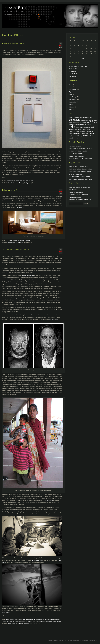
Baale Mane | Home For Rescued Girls (79, 187)
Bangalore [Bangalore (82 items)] (75, 120)
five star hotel (20, 207)
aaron (7, 619)
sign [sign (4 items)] (81, 136)
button (11, 181)
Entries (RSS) (66, 640)
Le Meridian (37, 619)
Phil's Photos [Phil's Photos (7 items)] (82, 131)
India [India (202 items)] (72, 126)
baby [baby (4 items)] (90, 118)
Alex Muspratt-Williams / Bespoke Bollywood (81, 169)
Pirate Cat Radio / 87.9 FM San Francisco (80, 159)
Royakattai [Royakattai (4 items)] (72, 136)
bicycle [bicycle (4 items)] (70, 122)
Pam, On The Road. (74, 74)
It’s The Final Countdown (75, 69)
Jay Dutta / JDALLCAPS (75, 174)
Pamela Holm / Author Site (76, 154)
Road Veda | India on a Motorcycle (78, 195)
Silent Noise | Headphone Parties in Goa (80, 200)
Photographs (28, 183)
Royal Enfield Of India (75, 197)
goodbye (15, 240)
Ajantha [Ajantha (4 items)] (75, 118)
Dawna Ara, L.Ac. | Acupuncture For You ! (80, 149)
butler (7, 181)
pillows (33, 181)
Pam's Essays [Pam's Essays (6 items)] (86, 129)
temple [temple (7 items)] (85, 136)
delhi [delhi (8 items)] (80, 122)
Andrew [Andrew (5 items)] (86, 118)
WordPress (58, 640)
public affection (32, 621)
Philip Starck (15, 621)
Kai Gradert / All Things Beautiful (78, 151)
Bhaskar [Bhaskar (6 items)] (95, 120)
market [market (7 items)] (92, 127)
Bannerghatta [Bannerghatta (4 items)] (85, 120)
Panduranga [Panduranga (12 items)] (73, 131)
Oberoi (28, 181)
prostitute (25, 621)
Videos (70, 110)
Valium (33, 315)
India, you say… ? (10, 190)
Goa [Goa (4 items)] (70, 124)
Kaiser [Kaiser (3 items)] (81, 127)
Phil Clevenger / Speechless (76, 156)
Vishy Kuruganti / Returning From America (80, 179)
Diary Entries (11, 183)
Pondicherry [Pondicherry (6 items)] (90, 131)
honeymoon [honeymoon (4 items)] (88, 124)
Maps (70, 92)
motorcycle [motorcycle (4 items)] (72, 129)
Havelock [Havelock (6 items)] (78, 124)
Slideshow (71, 107)
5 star (7, 240)
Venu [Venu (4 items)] (76, 138)
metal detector (50, 619)
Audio (70, 84)
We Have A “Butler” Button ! (14, 44)
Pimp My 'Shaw (73, 190)
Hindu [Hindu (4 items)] (83, 124)
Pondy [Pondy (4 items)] (70, 134)
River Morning (73, 76)
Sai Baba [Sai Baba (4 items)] (77, 136)
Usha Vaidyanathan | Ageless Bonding (79, 177)
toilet (38, 621)
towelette (43, 621)
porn (20, 621)
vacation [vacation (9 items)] (72, 138)
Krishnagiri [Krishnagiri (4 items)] (86, 127)
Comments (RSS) (76, 640)
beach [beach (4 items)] (90, 120)
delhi (21, 181)
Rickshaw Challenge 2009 (76, 192)
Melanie (44, 619)
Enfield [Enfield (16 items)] (93, 122)
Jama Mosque (49, 500)
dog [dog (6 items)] (83, 122)
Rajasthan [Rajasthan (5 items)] (85, 134)
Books (70, 87)
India (24, 181)
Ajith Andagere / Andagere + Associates (80, 167)
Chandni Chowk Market (27, 276)
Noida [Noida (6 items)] (80, 129)
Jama (27, 619)
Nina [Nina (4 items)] (76, 129)
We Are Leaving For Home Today (78, 66)
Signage (71, 105)
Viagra (27, 315)
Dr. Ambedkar (72, 71)
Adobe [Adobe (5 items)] (71, 118)
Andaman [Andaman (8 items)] (80, 118)
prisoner (28, 240)
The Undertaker (53, 319)
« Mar (82, 58)
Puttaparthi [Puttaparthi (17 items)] (77, 133)
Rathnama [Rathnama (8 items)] (92, 134)
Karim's (31, 619)
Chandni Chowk (14, 619)
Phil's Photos (72, 100)
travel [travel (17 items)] (93, 136)
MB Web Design (93, 640)
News (70, 94)
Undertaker (49, 621)
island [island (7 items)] (77, 127)
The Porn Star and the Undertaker (16, 250)
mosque (57, 619)
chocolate (16, 181)
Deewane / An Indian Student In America (80, 172)
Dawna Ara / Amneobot (75, 146)
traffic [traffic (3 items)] (89, 136)
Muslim (4, 621)
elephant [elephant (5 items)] (87, 122)
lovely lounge (6, 613)
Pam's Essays (19, 183)
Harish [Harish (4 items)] (73, 124)
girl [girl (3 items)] (96, 122)
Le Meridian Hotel (37, 560)
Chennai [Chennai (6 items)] (75, 122)
